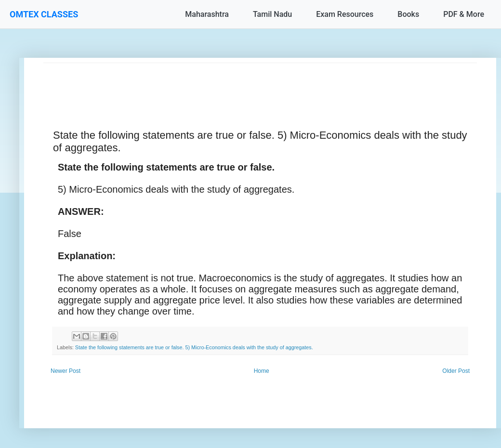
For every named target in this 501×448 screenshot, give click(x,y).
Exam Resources (345, 14)
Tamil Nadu (272, 14)
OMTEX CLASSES (44, 14)
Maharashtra (207, 14)
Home (262, 371)
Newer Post (66, 371)
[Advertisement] (260, 85)
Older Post (456, 371)
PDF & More (464, 14)
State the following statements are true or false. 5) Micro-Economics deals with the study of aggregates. (194, 347)
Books (408, 14)
